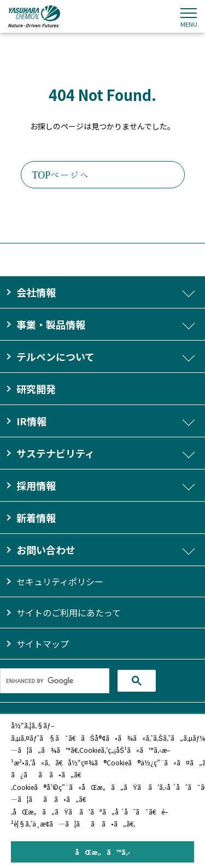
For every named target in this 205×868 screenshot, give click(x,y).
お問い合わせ (46, 550)
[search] (55, 681)
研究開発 (36, 389)
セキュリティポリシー (60, 581)
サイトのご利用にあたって (69, 613)
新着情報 (36, 518)
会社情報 (36, 292)
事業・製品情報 (51, 324)
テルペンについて (55, 356)
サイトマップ (43, 644)
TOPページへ (61, 175)
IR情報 (31, 421)
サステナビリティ (55, 453)
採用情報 (36, 485)
